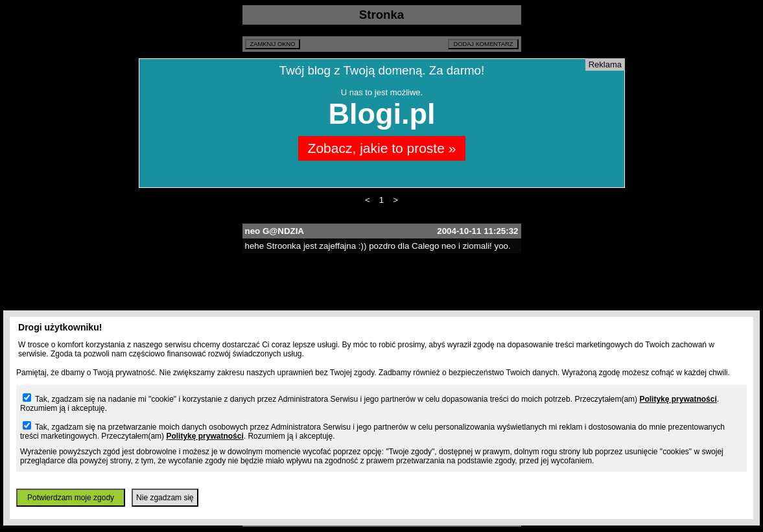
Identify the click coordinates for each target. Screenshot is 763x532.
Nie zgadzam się (165, 498)
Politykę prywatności (678, 399)
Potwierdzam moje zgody (71, 498)
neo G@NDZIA (275, 231)
